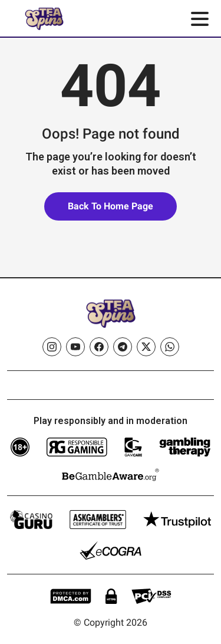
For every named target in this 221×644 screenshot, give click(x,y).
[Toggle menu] (200, 19)
